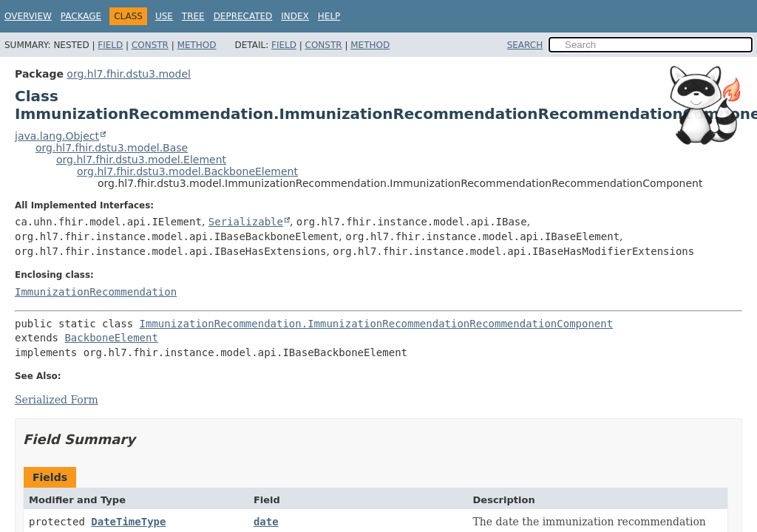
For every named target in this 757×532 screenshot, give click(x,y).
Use (164, 16)
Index (295, 16)
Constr (150, 45)
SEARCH (525, 45)
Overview (28, 16)
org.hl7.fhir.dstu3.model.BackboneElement (187, 171)
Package (81, 16)
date (266, 522)
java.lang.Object (57, 136)
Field (110, 45)
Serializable (246, 222)
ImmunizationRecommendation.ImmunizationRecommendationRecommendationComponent (377, 324)
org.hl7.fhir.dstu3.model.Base (112, 148)
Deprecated (243, 16)
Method (197, 45)
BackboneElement (111, 338)
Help (329, 16)
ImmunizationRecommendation (96, 292)
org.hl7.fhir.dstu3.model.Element (141, 160)
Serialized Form (57, 400)
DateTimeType (128, 522)
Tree (193, 16)
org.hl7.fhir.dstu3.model (129, 74)
